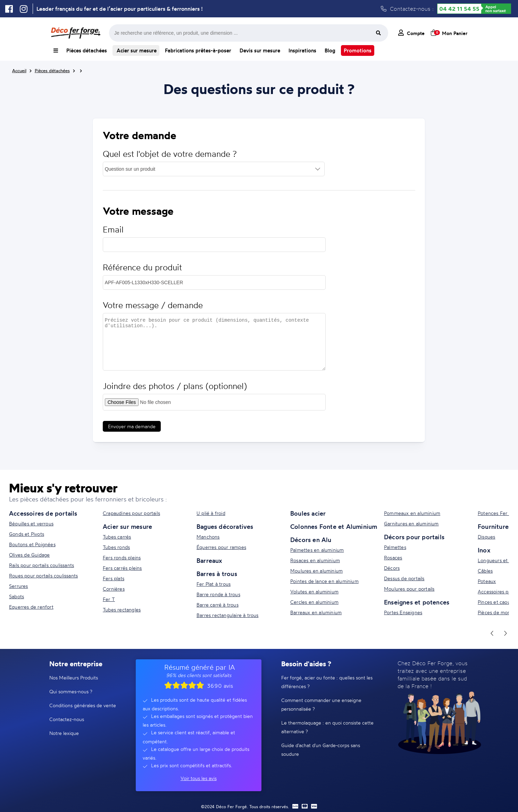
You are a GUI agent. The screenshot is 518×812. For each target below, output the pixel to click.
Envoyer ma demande (132, 426)
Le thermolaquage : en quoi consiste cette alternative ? (327, 727)
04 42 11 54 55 (459, 9)
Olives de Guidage (29, 555)
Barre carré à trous (218, 605)
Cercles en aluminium (314, 602)
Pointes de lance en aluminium (324, 581)
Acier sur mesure (136, 50)
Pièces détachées (87, 50)
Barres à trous (217, 574)
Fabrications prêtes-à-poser (198, 50)
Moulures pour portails (409, 589)
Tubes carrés (117, 537)
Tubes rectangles (122, 610)
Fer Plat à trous (214, 584)
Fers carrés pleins (122, 568)
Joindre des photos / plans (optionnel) (175, 386)
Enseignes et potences (417, 602)
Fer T (109, 599)
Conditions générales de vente (83, 705)
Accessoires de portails (43, 513)
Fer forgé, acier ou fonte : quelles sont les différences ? (327, 682)
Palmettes (395, 547)
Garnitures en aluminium (411, 523)
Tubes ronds (116, 547)
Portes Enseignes (403, 612)
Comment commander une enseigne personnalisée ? (321, 704)
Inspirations (302, 50)
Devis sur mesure (260, 50)
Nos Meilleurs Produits (74, 678)
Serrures (19, 586)
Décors (392, 568)
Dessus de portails (404, 578)
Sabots (16, 596)
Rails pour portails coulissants (41, 565)
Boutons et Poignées (32, 544)
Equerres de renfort (31, 607)
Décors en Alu (311, 540)
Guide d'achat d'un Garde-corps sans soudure (321, 750)
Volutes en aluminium (314, 591)
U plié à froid (211, 513)
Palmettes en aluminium (317, 550)
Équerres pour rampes (221, 547)
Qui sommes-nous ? (71, 691)
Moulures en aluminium (316, 571)
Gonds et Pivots (27, 534)
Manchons (208, 537)
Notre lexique (64, 733)
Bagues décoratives (225, 526)
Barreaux (209, 560)
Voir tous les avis (199, 778)
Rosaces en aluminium (315, 560)
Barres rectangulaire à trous (228, 615)
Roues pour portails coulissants (43, 576)
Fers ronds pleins (122, 557)
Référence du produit (142, 267)
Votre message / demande (153, 305)
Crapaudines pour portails (131, 513)
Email (113, 230)
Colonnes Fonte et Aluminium (334, 526)
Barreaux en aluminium (316, 612)
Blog (330, 50)
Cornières (114, 589)
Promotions (358, 50)
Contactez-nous (67, 719)
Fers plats (114, 578)
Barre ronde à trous (218, 594)
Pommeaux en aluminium (412, 513)
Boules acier (308, 513)
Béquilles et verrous (31, 523)
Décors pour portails (414, 537)
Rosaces (393, 557)
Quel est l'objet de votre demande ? (170, 154)
